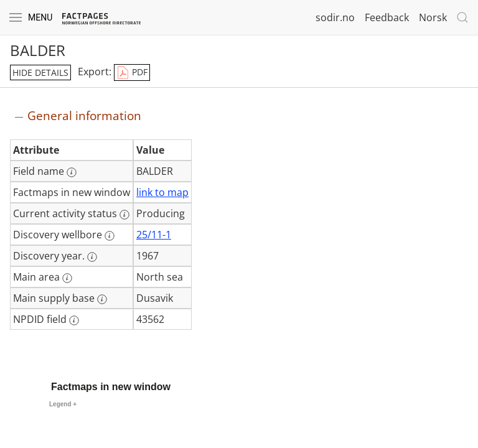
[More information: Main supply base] (102, 299)
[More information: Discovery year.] (92, 257)
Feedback (387, 17)
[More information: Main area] (67, 278)
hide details (40, 72)
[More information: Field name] (72, 172)
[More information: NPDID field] (74, 320)
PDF (132, 73)
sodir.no (335, 17)
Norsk (433, 17)
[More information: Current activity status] (124, 215)
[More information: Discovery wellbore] (110, 236)
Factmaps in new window (111, 387)
